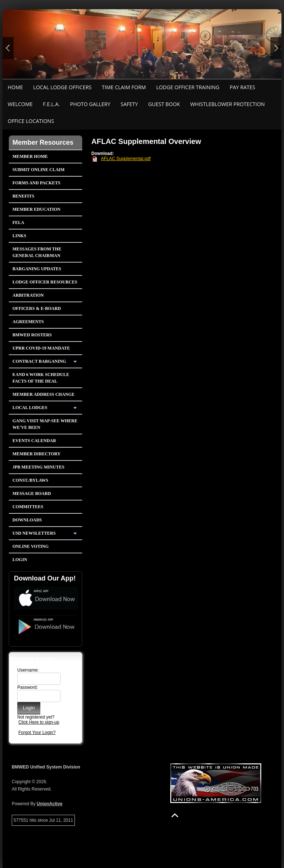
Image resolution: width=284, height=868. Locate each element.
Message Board (32, 493)
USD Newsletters (34, 533)
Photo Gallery (90, 104)
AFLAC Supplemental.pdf (126, 159)
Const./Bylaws (30, 480)
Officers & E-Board (37, 308)
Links (19, 236)
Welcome (20, 104)
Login (20, 560)
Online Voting (31, 546)
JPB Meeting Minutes (38, 467)
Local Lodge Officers (63, 87)
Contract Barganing (39, 361)
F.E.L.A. (51, 104)
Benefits (23, 196)
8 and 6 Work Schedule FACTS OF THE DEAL (41, 378)
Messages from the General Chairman (37, 252)
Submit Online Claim (39, 170)
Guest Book (164, 104)
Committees (28, 507)
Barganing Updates (37, 269)
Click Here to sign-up (39, 722)
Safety (129, 104)
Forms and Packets (36, 183)
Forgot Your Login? (37, 733)
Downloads (27, 520)
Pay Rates (242, 87)
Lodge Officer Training (188, 87)
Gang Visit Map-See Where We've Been (45, 424)
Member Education (37, 209)
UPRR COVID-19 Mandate (41, 348)
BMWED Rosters (32, 335)
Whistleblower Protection (227, 104)
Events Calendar (34, 441)
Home (15, 87)
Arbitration (28, 295)
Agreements (28, 322)
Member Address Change (43, 394)
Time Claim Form (124, 87)
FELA (18, 223)
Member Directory (37, 454)
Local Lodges (30, 408)
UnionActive (50, 804)
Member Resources (43, 142)
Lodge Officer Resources (45, 282)
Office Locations (31, 121)
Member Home (30, 156)
